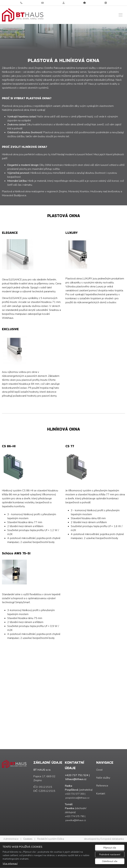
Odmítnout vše (110, 861)
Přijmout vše (110, 848)
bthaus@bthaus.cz (76, 779)
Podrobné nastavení (110, 855)
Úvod (99, 770)
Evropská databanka (112, 839)
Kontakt (101, 794)
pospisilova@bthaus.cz (77, 798)
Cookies (28, 839)
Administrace (11, 839)
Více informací (10, 864)
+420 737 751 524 (77, 775)
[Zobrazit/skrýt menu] (121, 15)
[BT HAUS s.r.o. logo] (23, 15)
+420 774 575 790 (74, 816)
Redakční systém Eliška (51, 839)
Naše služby (103, 778)
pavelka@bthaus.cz (76, 820)
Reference (102, 786)
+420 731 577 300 (74, 794)
